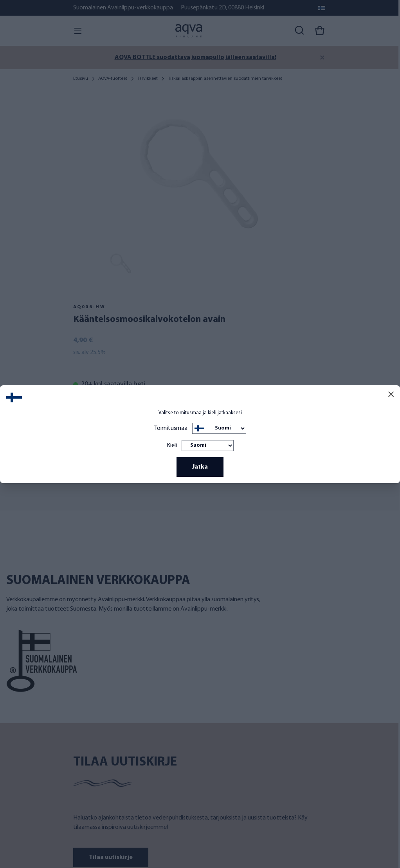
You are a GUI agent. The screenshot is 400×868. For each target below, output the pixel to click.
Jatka (200, 467)
